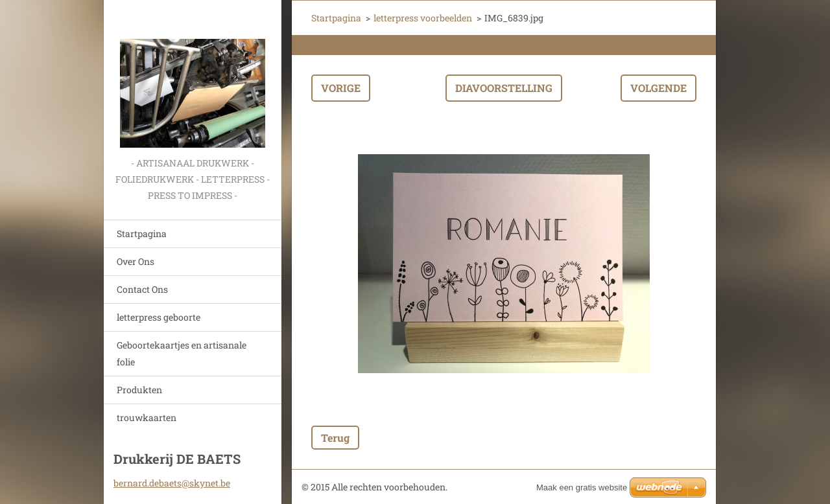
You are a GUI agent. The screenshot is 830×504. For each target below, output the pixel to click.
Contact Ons (142, 289)
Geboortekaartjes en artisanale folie (182, 353)
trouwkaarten (147, 418)
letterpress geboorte (159, 317)
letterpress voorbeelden (423, 18)
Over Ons (136, 261)
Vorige (341, 88)
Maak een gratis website (582, 487)
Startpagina (142, 234)
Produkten (139, 390)
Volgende (658, 88)
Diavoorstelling (504, 88)
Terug (335, 438)
